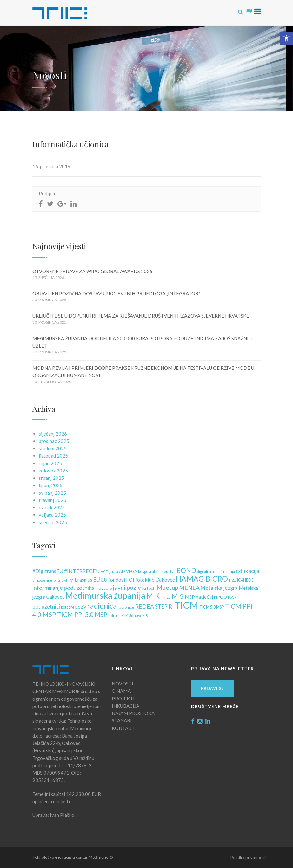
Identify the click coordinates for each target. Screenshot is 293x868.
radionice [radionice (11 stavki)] (126, 607)
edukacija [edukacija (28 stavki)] (248, 571)
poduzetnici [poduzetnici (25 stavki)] (46, 606)
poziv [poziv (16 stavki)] (81, 607)
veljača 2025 (53, 515)
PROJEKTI (123, 699)
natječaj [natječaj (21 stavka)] (204, 597)
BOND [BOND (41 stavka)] (186, 570)
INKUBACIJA (126, 706)
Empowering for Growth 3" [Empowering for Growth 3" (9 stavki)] (53, 580)
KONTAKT (123, 728)
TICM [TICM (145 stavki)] (186, 605)
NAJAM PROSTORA (133, 713)
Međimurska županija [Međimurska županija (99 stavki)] (105, 596)
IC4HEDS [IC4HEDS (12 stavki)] (245, 580)
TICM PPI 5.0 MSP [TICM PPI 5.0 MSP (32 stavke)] (82, 614)
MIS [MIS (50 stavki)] (178, 596)
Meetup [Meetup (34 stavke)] (167, 587)
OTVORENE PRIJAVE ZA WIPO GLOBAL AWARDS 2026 (92, 271)
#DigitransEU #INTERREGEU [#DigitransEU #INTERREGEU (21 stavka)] (66, 571)
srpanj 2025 (51, 478)
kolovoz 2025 (53, 471)
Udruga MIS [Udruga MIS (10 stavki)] (138, 615)
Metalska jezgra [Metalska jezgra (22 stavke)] (219, 588)
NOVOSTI (123, 684)
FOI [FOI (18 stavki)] (130, 580)
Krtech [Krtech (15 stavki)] (149, 588)
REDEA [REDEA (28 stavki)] (144, 606)
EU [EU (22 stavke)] (97, 580)
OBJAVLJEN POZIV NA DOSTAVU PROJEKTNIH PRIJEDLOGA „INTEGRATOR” (116, 293)
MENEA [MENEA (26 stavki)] (189, 588)
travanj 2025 (53, 500)
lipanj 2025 (51, 485)
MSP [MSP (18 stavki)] (190, 597)
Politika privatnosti (248, 858)
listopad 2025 (53, 456)
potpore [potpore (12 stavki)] (68, 607)
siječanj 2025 (53, 522)
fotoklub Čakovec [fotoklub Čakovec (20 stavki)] (155, 579)
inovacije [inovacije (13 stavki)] (104, 588)
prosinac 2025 (54, 441)
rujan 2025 (50, 463)
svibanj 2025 (52, 493)
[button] (286, 38)
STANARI (122, 720)
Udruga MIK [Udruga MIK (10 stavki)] (118, 615)
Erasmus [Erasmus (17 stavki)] (83, 580)
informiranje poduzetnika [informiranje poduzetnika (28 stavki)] (63, 588)
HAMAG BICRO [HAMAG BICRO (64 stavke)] (202, 579)
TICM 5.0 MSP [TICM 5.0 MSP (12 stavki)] (212, 607)
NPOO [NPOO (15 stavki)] (220, 597)
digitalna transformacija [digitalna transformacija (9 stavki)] (216, 572)
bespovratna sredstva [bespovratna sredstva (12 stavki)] (157, 572)
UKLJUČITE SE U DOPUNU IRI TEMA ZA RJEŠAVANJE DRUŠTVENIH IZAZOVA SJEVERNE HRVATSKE (141, 316)
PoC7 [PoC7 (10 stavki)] (232, 597)
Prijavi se (212, 688)
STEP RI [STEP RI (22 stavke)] (164, 607)
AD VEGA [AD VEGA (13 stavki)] (128, 571)
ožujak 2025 (52, 507)
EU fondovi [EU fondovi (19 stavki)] (113, 580)
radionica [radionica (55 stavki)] (102, 606)
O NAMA (121, 691)
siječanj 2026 (53, 434)
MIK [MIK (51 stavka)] (153, 596)
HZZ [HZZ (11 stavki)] (233, 580)
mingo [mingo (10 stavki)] (166, 597)
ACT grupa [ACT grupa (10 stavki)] (109, 572)
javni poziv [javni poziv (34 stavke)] (127, 587)
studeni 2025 (53, 448)
